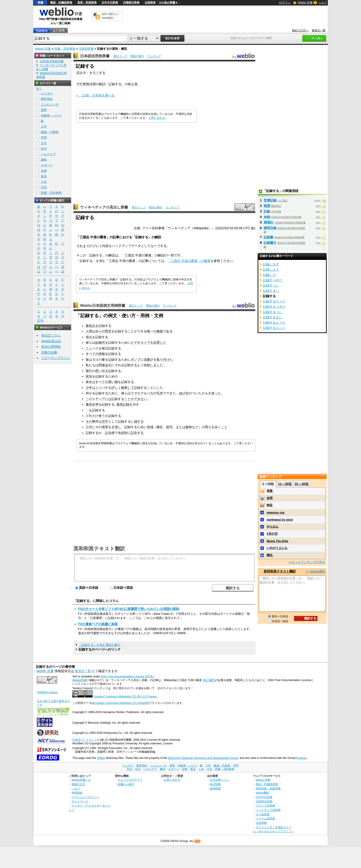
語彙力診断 (49, 352)
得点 (89, 337)
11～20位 (285, 484)
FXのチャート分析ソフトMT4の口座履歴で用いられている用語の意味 (129, 609)
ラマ (134, 393)
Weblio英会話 (51, 341)
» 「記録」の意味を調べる (96, 95)
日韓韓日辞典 (131, 3)
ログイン (285, 2)
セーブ (155, 246)
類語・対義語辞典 (61, 3)
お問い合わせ (157, 118)
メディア (99, 399)
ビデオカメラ (140, 343)
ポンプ (136, 360)
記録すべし (271, 285)
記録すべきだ (273, 280)
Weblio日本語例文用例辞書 (103, 306)
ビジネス (47, 93)
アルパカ (147, 393)
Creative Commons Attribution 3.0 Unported (122, 703)
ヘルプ (323, 3)
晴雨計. (269, 222)
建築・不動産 (50, 132)
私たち (90, 365)
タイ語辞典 (263, 814)
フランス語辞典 (265, 806)
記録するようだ (274, 322)
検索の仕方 (79, 784)
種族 (160, 331)
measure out (275, 512)
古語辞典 (150, 3)
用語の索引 (137, 56)
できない (140, 399)
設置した (160, 343)
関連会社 (105, 365)
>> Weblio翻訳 (316, 571)
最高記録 (123, 404)
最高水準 (92, 404)
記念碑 (110, 433)
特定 (270, 505)
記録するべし (273, 312)
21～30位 (301, 484)
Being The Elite (277, 541)
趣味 (44, 160)
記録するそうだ (274, 301)
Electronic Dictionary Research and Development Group (203, 758)
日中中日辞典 (110, 3)
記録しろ (269, 275)
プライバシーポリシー (85, 797)
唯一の (152, 331)
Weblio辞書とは (81, 780)
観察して (128, 388)
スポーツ (47, 165)
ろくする (99, 73)
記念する (137, 433)
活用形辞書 (86, 49)
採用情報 (215, 788)
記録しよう (271, 270)
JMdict (101, 758)
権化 (270, 555)
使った (216, 393)
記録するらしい (274, 328)
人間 (89, 331)
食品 (44, 176)
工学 (44, 126)
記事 (116, 237)
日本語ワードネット (85, 740)
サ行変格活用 (86, 84)
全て (39, 89)
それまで (83, 246)
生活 (44, 149)
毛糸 (160, 393)
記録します (271, 264)
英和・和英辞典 (87, 3)
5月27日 (272, 534)
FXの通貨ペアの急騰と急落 (98, 624)
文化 (44, 143)
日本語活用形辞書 (95, 56)
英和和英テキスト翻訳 (99, 548)
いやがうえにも (277, 548)
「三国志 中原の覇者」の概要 (189, 261)
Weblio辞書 (79, 680)
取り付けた (165, 360)
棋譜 (267, 206)
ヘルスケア (48, 154)
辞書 (41, 3)
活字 (105, 421)
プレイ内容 (101, 246)
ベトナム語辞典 (265, 818)
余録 (267, 217)
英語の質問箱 (51, 347)
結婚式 (100, 343)
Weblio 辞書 (305, 3)
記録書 (268, 237)
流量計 (148, 360)
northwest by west (280, 520)
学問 (44, 138)
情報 (102, 354)
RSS (198, 841)
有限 (270, 491)
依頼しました (153, 365)
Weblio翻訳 (263, 793)
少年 (89, 388)
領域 (150, 427)
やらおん (273, 527)
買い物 (113, 382)
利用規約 (77, 793)
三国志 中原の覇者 (93, 237)
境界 (105, 427)
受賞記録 (270, 200)
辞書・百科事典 (65, 49)
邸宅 (169, 427)
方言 (44, 187)
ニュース (92, 348)
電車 (44, 110)
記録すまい (271, 291)
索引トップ (120, 56)
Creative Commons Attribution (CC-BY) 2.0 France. (125, 697)
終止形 (133, 84)
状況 (89, 376)
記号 (40, 321)
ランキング (154, 56)
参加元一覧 (319, 30)
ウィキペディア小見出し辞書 (104, 207)
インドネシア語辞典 (268, 810)
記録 (267, 211)
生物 (44, 171)
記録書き (270, 243)
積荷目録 (270, 228)
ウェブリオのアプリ (130, 780)
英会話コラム (51, 335)
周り (208, 427)
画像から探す (126, 784)
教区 (160, 427)
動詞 (102, 84)
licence (302, 758)
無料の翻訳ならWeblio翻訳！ (110, 16)
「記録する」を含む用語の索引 (99, 645)
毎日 (105, 348)
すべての (92, 354)
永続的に (124, 433)
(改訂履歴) (209, 680)
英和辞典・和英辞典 (268, 788)
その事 (90, 421)
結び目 (184, 393)
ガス (95, 360)
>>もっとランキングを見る (307, 562)
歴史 (108, 331)
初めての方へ (300, 30)
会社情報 (215, 784)
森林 (189, 427)
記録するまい (273, 317)
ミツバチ (102, 388)
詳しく (116, 388)
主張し (116, 427)
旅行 (89, 371)
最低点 (90, 326)
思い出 (100, 371)
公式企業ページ (219, 780)
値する (139, 421)
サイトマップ (80, 801)
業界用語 (47, 99)
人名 (44, 182)
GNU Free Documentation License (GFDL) (127, 676)
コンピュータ (50, 104)
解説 (158, 237)
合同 (270, 498)
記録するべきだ (274, 307)
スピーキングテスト (56, 358)
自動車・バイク (51, 115)
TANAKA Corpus (47, 692)
